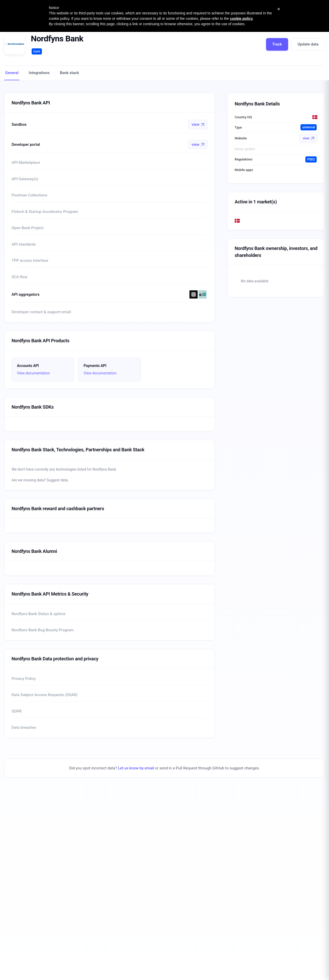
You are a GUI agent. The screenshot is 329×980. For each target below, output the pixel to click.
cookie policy (241, 19)
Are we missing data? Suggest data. (40, 480)
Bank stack (69, 73)
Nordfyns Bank (57, 39)
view (198, 124)
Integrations (39, 73)
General (12, 73)
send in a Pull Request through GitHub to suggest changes (209, 768)
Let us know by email (136, 768)
